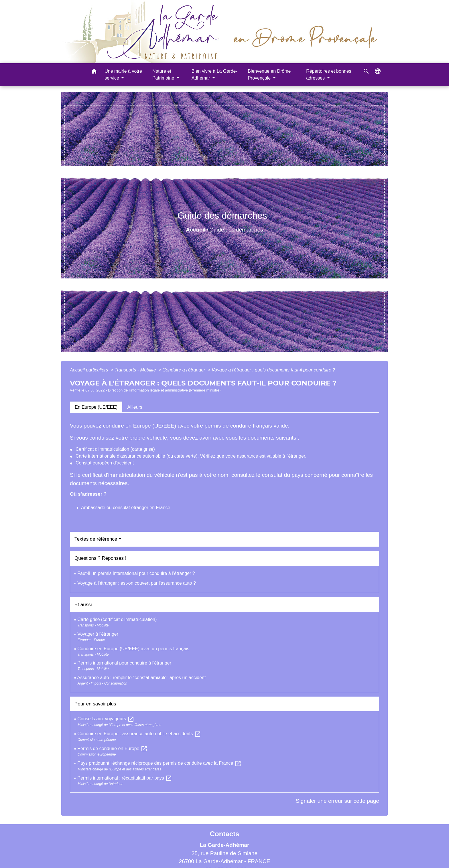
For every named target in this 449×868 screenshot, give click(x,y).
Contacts (225, 834)
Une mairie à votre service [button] (123, 75)
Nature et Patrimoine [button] (164, 75)
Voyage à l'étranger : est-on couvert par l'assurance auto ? (136, 583)
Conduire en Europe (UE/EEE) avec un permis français (133, 649)
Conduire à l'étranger (184, 370)
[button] (94, 72)
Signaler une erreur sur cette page (337, 801)
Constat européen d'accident (105, 463)
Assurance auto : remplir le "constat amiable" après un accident (141, 678)
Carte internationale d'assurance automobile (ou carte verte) (137, 456)
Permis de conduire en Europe (112, 749)
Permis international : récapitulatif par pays (125, 778)
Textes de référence (96, 539)
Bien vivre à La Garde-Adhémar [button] (214, 75)
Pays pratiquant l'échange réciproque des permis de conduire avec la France (159, 763)
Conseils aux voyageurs (106, 719)
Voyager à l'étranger (98, 634)
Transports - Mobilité (136, 370)
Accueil (196, 230)
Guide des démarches (236, 230)
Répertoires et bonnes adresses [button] (329, 75)
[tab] (96, 407)
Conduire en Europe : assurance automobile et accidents (139, 734)
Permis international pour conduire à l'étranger (124, 663)
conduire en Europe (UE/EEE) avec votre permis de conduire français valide (195, 426)
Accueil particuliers (90, 370)
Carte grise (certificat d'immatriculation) (117, 619)
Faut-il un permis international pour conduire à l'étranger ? (136, 573)
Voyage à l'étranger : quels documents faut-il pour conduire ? (273, 370)
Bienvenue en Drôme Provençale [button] (269, 75)
